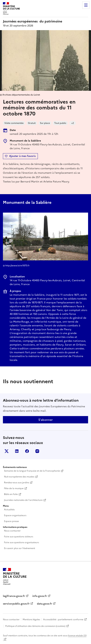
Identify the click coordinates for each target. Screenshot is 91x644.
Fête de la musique (14, 488)
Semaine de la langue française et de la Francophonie (32, 471)
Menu (86, 5)
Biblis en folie (11, 494)
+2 (73, 123)
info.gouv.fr (40, 596)
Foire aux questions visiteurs (19, 537)
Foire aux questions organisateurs (21, 542)
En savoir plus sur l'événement (20, 548)
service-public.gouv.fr (16, 604)
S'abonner (45, 420)
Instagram (37, 451)
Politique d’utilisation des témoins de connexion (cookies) (35, 626)
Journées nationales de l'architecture (23, 500)
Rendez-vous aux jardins (17, 483)
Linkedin (17, 451)
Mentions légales (31, 620)
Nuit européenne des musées (19, 477)
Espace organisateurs (15, 515)
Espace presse (11, 521)
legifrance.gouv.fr (14, 596)
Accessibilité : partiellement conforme (63, 620)
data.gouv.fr (44, 604)
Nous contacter (12, 531)
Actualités (9, 510)
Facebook (27, 451)
